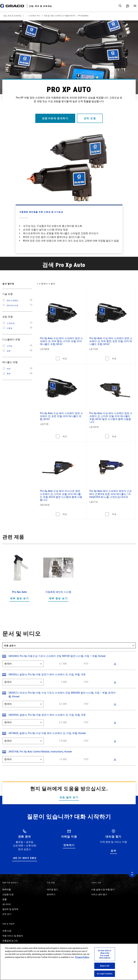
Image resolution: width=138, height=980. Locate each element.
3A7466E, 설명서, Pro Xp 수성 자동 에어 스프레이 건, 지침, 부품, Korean (47, 733)
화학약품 (7, 889)
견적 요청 (90, 118)
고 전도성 (11, 323)
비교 (65, 359)
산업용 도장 (8, 894)
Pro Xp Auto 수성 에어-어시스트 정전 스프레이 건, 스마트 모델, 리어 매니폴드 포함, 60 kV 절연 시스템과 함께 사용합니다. (61, 495)
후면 (9, 374)
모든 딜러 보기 (69, 797)
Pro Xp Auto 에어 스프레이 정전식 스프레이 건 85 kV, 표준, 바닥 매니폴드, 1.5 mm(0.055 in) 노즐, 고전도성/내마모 (111, 494)
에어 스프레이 (13, 301)
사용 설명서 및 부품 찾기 (103, 889)
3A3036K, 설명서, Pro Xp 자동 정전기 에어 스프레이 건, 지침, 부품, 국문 (47, 715)
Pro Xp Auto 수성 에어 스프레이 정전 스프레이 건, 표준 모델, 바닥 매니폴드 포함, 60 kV (61, 416)
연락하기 (69, 845)
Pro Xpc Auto (19, 592)
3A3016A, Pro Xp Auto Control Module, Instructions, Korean (40, 752)
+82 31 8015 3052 (25, 858)
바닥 (9, 369)
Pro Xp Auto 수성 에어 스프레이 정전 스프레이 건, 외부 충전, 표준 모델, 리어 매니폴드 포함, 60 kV (111, 341)
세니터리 (7, 904)
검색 (114, 851)
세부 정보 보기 (19, 598)
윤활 (4, 899)
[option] (19, 579)
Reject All (105, 966)
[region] (69, 962)
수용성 (10, 328)
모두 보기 (7, 914)
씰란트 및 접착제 (10, 909)
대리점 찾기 (52, 889)
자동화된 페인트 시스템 (58, 592)
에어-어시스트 (13, 305)
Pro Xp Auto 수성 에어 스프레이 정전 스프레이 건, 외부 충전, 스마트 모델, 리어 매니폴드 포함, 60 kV (61, 341)
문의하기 (51, 894)
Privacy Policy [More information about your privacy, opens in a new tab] (82, 957)
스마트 (10, 346)
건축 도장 (7, 931)
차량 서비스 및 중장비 (13, 936)
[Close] (135, 962)
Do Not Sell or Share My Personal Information (105, 954)
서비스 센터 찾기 (99, 894)
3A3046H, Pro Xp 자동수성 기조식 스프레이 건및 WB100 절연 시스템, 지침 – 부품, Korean (57, 656)
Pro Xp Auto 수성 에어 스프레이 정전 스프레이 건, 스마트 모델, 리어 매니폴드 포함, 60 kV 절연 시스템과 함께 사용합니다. (111, 418)
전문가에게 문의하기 (55, 118)
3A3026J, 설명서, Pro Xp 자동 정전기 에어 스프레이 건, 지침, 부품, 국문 (47, 674)
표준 (9, 351)
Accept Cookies (105, 974)
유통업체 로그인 (10, 941)
